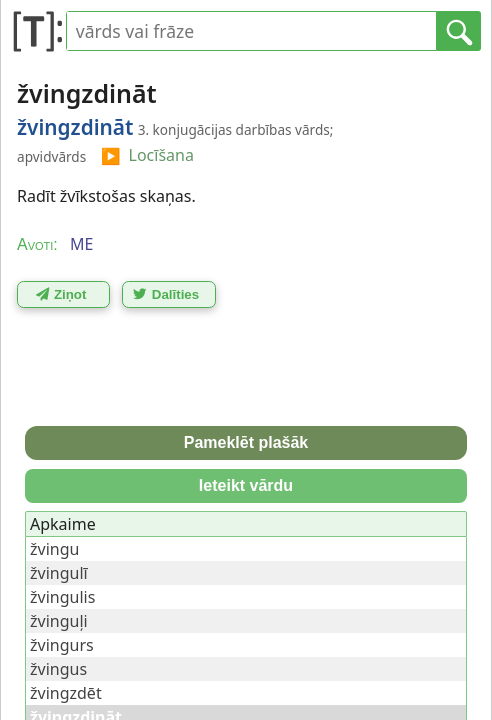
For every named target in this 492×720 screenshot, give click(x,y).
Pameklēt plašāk (246, 442)
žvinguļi (59, 621)
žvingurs (62, 645)
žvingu (54, 549)
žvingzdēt (66, 693)
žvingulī (59, 573)
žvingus (58, 669)
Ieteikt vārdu (246, 485)
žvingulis (62, 597)
